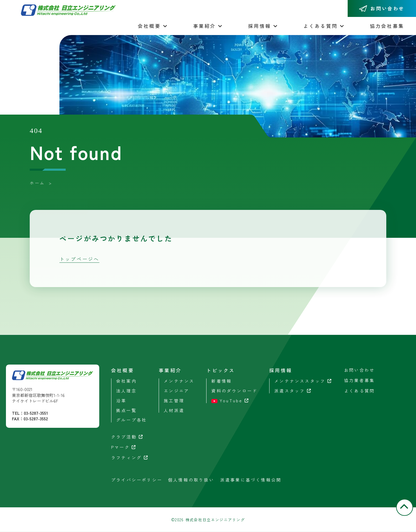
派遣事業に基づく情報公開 (251, 479)
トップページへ (79, 259)
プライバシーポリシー (137, 479)
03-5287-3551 (36, 413)
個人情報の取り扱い (191, 479)
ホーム (37, 183)
